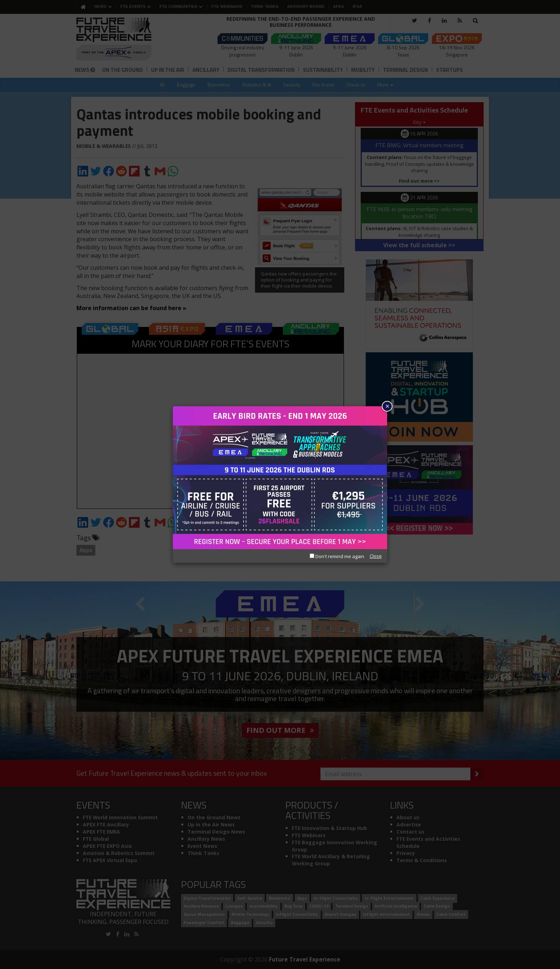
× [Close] (387, 406)
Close (376, 556)
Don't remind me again (337, 556)
